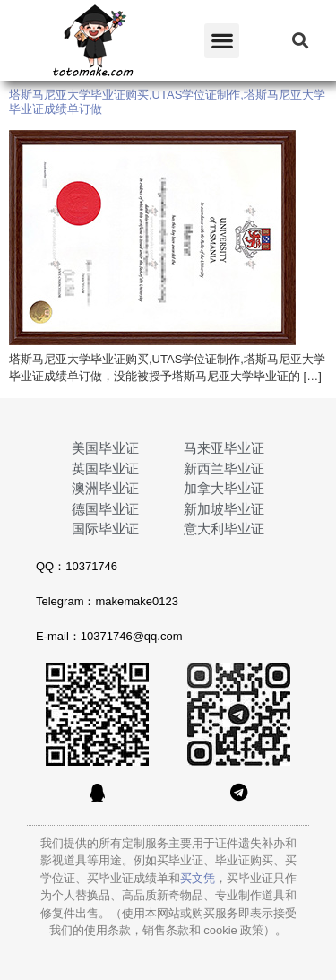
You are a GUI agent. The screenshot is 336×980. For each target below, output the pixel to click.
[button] (222, 41)
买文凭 (198, 878)
